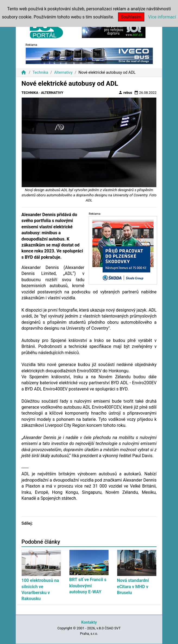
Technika (40, 73)
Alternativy (63, 73)
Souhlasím (131, 17)
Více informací (162, 17)
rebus (125, 92)
